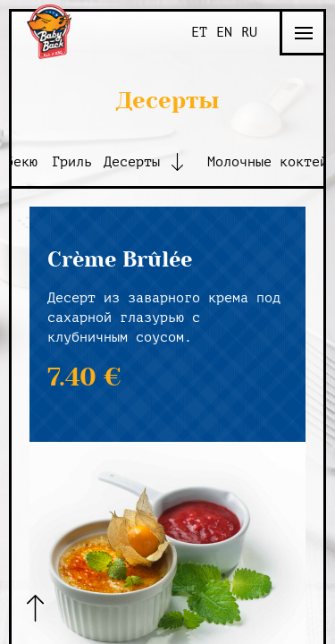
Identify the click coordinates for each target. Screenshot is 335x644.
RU (249, 33)
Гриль (72, 162)
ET (199, 33)
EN (224, 33)
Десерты (132, 162)
